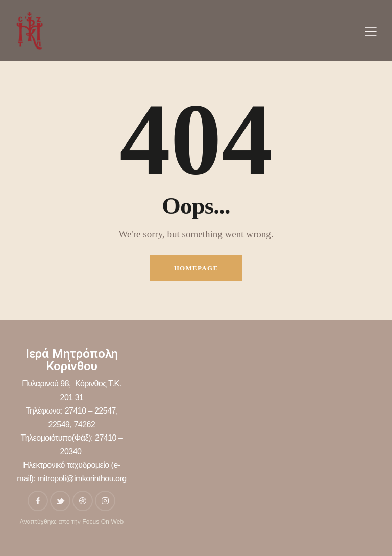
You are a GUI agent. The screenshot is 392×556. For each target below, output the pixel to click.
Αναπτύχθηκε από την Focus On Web (72, 522)
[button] (371, 31)
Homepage (196, 268)
